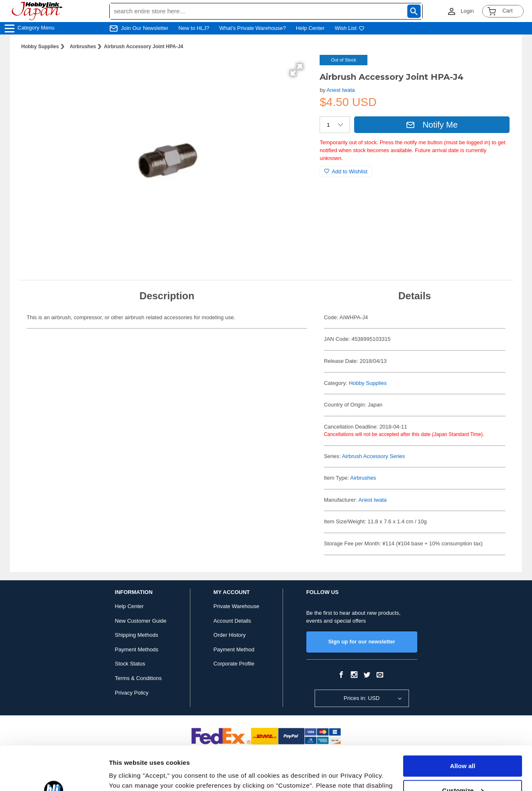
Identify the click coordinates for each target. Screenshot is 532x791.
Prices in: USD (362, 698)
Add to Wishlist (346, 171)
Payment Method (234, 649)
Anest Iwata (341, 90)
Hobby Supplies (40, 47)
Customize (463, 746)
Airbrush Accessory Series (374, 456)
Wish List (350, 28)
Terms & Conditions (138, 678)
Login (467, 11)
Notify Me (432, 125)
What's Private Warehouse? (253, 28)
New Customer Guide (140, 621)
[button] (296, 70)
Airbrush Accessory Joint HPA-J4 (144, 47)
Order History (230, 635)
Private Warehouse (236, 606)
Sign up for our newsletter (362, 642)
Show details (128, 775)
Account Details (232, 621)
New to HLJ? (194, 28)
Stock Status (130, 664)
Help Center (310, 28)
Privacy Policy (132, 693)
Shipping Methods (136, 635)
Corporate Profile (234, 664)
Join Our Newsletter (145, 28)
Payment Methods (137, 649)
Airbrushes (83, 47)
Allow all (463, 722)
